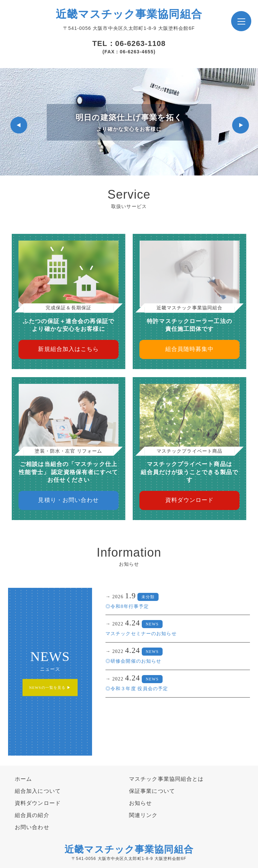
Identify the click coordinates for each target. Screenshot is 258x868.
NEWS (152, 624)
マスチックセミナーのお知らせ (141, 633)
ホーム (23, 779)
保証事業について (152, 791)
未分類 (148, 597)
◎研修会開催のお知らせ (133, 661)
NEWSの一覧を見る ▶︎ (50, 687)
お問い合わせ (32, 827)
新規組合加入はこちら (68, 349)
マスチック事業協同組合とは (166, 779)
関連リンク (143, 815)
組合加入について (38, 791)
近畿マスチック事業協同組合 (129, 14)
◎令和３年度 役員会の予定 (137, 688)
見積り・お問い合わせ (68, 500)
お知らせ (140, 803)
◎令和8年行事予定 (127, 606)
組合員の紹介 (32, 815)
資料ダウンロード (190, 500)
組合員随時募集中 (190, 349)
